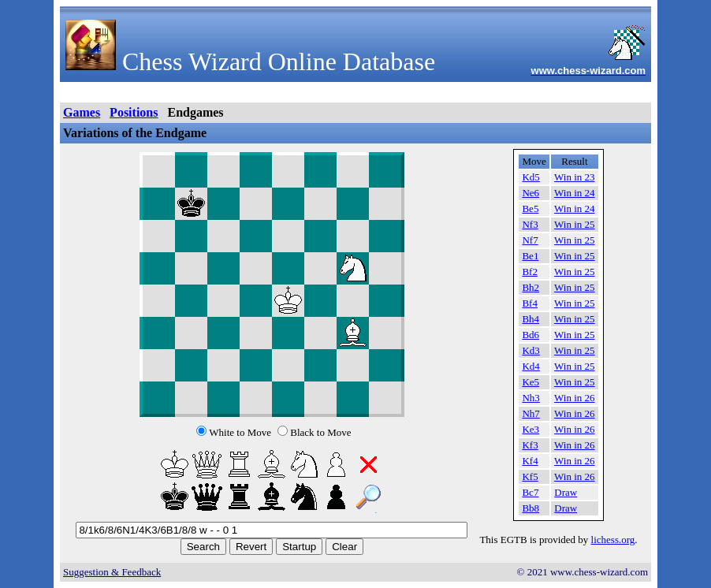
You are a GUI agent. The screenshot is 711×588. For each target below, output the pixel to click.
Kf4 (530, 461)
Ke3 (530, 429)
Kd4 (530, 366)
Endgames (195, 112)
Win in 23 (574, 177)
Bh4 (530, 319)
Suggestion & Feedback (112, 572)
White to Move (240, 432)
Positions (134, 112)
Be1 (530, 256)
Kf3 (530, 445)
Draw (566, 492)
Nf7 (530, 240)
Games (82, 112)
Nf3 (530, 224)
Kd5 (530, 177)
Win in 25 (574, 224)
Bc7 (530, 492)
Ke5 (530, 382)
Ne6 (530, 193)
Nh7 (530, 413)
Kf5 (530, 476)
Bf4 (530, 303)
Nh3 (530, 398)
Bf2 (530, 272)
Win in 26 (574, 398)
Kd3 (530, 350)
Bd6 (530, 335)
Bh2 (530, 287)
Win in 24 (574, 193)
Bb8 (530, 508)
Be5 (530, 208)
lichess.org (613, 540)
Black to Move (320, 432)
